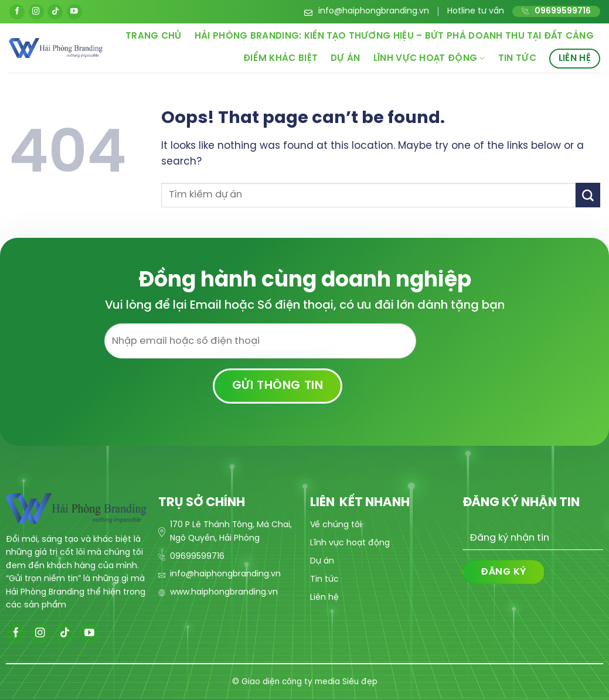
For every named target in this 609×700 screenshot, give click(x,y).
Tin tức (517, 59)
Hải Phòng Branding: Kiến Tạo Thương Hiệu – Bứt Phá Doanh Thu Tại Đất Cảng (394, 36)
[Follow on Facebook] (17, 12)
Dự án (346, 59)
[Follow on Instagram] (36, 12)
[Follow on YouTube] (74, 12)
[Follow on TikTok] (55, 12)
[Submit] (588, 195)
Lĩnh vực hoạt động (429, 58)
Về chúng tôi (336, 525)
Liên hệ (575, 59)
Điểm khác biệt (280, 59)
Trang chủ (154, 36)
